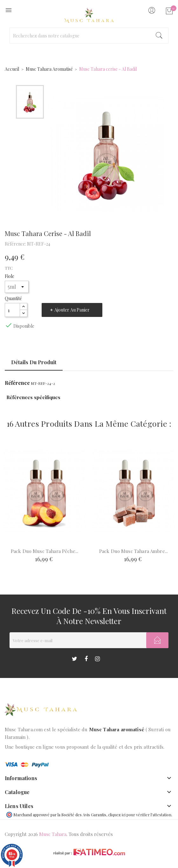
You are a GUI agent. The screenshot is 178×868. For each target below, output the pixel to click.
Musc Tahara (53, 834)
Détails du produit (34, 362)
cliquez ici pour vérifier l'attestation (140, 815)
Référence (17, 383)
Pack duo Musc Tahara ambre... (133, 551)
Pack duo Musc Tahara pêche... (44, 551)
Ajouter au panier (72, 310)
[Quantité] (12, 310)
